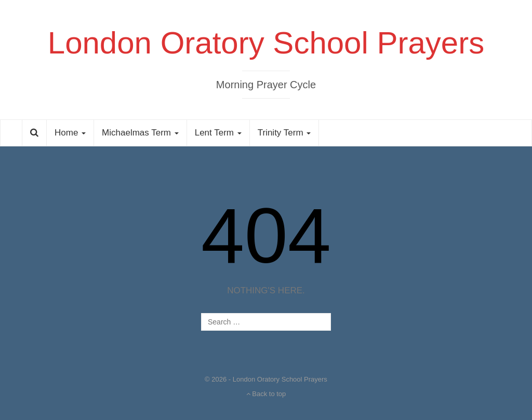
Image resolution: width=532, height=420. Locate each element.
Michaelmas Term (140, 133)
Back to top (266, 394)
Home (70, 133)
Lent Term (218, 133)
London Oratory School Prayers (266, 43)
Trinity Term (284, 133)
